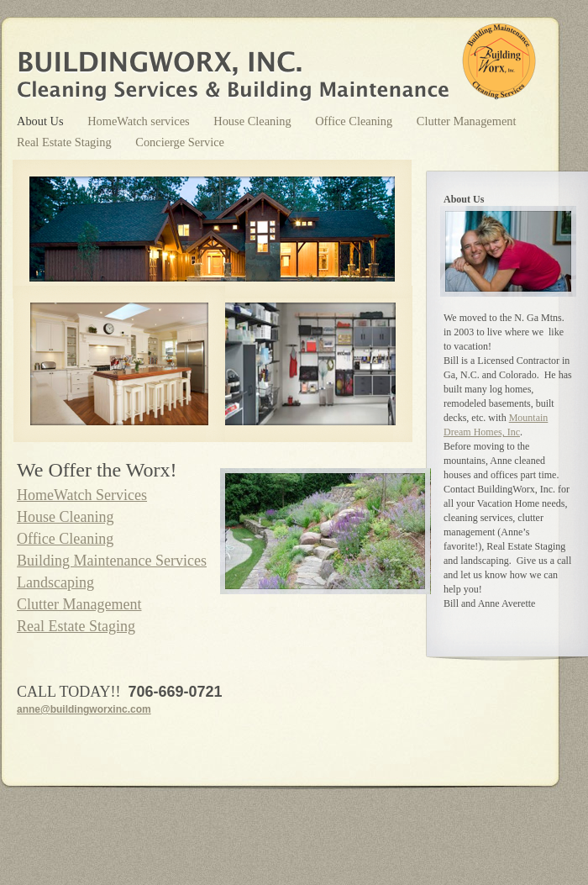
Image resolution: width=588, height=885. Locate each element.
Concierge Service (180, 142)
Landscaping (55, 582)
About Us (42, 121)
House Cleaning (254, 121)
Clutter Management (467, 121)
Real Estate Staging (66, 142)
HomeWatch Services (82, 495)
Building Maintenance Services (112, 561)
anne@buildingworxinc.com (84, 709)
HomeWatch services (140, 121)
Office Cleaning (355, 121)
